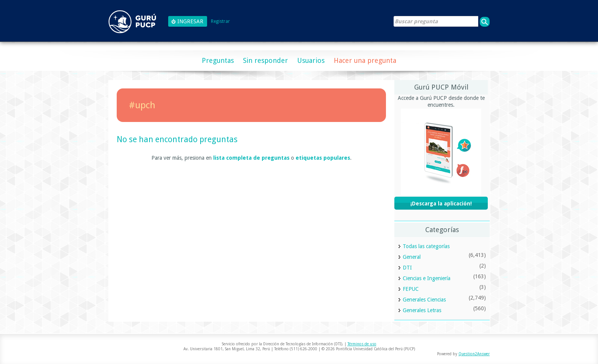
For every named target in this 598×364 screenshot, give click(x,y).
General (412, 257)
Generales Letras (422, 310)
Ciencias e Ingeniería (427, 278)
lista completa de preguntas (251, 158)
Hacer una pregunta (365, 60)
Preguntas (218, 60)
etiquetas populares (323, 158)
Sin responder (265, 60)
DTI (407, 268)
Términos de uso (362, 344)
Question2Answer (474, 354)
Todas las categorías (426, 246)
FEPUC (411, 289)
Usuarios (311, 60)
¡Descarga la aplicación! (441, 204)
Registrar (220, 22)
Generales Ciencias (424, 300)
